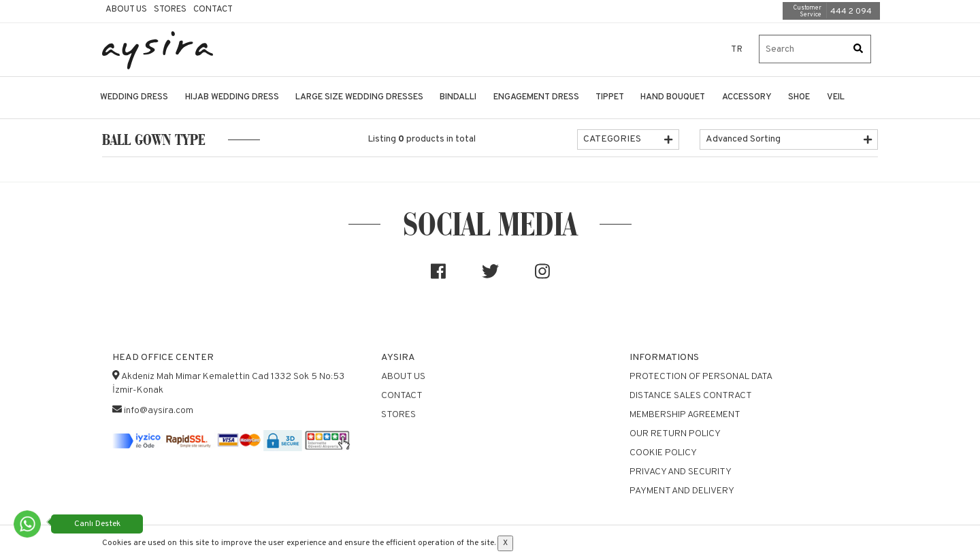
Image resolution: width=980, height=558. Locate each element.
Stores (170, 10)
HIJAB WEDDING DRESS (232, 97)
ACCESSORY (747, 97)
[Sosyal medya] (438, 277)
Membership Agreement (685, 415)
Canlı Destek (97, 524)
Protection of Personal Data (701, 377)
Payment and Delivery (682, 491)
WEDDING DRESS (134, 97)
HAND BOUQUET (673, 97)
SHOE (799, 97)
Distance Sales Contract (691, 396)
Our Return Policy (675, 434)
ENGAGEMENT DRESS (536, 97)
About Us (126, 10)
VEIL (836, 97)
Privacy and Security (681, 472)
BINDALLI (458, 97)
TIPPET (610, 97)
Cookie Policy (663, 453)
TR (737, 50)
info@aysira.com (159, 411)
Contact (213, 10)
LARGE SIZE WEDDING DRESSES (359, 97)
